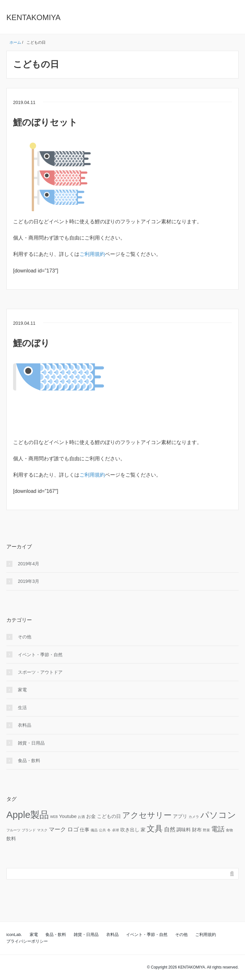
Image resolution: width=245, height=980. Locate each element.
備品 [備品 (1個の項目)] (94, 830)
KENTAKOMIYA (33, 17)
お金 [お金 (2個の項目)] (91, 816)
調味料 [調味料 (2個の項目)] (184, 830)
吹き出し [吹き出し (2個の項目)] (130, 830)
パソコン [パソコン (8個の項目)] (218, 815)
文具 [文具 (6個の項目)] (155, 829)
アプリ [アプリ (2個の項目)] (180, 816)
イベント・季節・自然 (40, 655)
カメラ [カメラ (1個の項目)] (194, 817)
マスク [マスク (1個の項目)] (42, 830)
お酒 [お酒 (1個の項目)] (81, 817)
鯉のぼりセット (45, 122)
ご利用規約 (92, 254)
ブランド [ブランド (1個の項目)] (29, 830)
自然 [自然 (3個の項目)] (170, 829)
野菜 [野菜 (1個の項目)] (206, 830)
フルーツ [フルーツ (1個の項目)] (13, 830)
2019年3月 (29, 581)
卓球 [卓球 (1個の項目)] (115, 830)
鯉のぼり (31, 343)
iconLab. (14, 935)
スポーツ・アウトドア (40, 672)
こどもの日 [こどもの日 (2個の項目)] (109, 816)
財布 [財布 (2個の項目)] (197, 830)
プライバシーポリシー (27, 941)
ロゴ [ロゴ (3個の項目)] (73, 829)
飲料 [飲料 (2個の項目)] (11, 839)
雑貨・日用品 (31, 743)
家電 (22, 690)
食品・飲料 (29, 761)
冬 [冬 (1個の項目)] (109, 830)
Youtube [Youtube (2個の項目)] (68, 816)
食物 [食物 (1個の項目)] (229, 830)
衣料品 (25, 725)
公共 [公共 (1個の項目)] (102, 830)
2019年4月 (29, 564)
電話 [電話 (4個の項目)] (218, 829)
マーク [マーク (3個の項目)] (57, 829)
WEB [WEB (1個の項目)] (54, 817)
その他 (25, 637)
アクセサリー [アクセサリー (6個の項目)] (147, 815)
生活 (22, 708)
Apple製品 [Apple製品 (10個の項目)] (28, 815)
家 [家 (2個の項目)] (143, 830)
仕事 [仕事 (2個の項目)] (85, 830)
